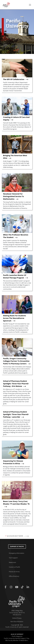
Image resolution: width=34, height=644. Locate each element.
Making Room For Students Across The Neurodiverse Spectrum (15, 318)
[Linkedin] (28, 587)
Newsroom (12, 562)
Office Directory (14, 576)
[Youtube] (17, 587)
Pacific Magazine (17, 636)
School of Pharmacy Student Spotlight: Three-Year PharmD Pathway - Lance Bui (16, 414)
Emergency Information (17, 553)
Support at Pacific (17, 547)
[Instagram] (11, 587)
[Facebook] (6, 587)
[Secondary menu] (30, 5)
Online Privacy (17, 618)
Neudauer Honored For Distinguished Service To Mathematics (13, 196)
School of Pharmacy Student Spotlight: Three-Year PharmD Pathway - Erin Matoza (16, 384)
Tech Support (13, 558)
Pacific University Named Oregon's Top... (17, 638)
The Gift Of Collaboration (14, 79)
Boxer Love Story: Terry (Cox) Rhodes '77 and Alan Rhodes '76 (16, 503)
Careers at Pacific (14, 567)
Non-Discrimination (17, 622)
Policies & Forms (14, 572)
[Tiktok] (23, 587)
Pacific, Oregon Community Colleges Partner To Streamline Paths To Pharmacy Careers (16, 361)
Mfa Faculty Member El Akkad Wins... (17, 640)
